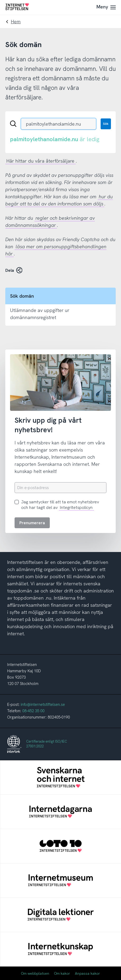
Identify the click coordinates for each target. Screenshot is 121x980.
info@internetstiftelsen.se (43, 705)
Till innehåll (0, 0)
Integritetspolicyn (76, 507)
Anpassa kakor (88, 973)
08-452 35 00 (33, 711)
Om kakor (62, 973)
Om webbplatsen (35, 973)
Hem (16, 22)
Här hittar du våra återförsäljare (40, 161)
